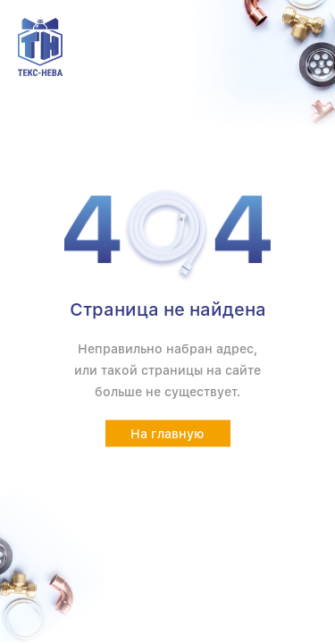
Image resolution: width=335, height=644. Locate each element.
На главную (167, 434)
